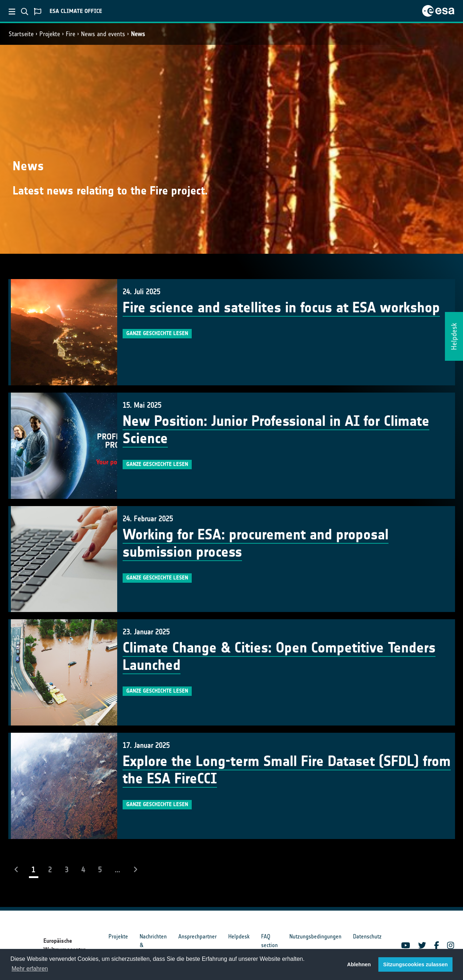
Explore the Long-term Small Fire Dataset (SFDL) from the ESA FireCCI (287, 770)
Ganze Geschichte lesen (157, 333)
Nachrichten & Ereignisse (153, 945)
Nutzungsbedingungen (315, 936)
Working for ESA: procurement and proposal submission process (256, 543)
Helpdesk (239, 936)
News (138, 34)
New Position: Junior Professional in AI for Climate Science (276, 430)
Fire (71, 34)
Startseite (21, 34)
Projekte (50, 34)
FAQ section (269, 941)
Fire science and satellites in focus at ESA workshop (281, 308)
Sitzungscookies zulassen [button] (415, 964)
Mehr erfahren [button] (30, 969)
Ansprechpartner (197, 936)
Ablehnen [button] (359, 964)
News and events (103, 34)
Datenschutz (367, 936)
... (117, 870)
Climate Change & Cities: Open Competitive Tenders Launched (279, 656)
